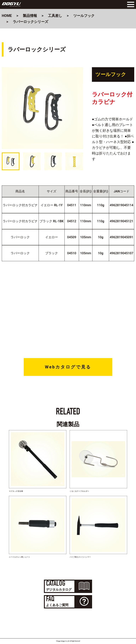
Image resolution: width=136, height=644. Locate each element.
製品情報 (30, 16)
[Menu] (130, 4)
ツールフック (84, 16)
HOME (7, 16)
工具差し (55, 16)
